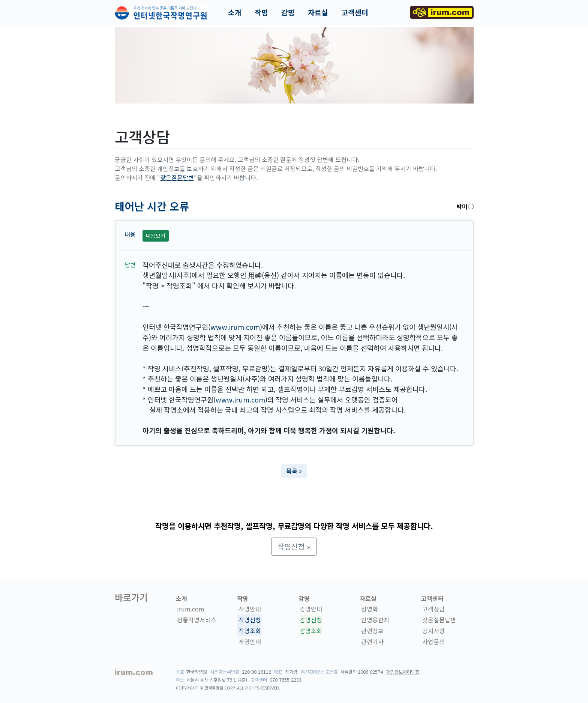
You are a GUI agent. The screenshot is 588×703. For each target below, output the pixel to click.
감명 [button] (288, 12)
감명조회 (311, 631)
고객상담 (433, 609)
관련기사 (372, 641)
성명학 (370, 609)
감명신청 (311, 620)
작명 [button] (261, 12)
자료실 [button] (318, 12)
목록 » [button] (294, 471)
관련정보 (372, 631)
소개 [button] (235, 12)
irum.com (191, 609)
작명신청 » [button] (294, 546)
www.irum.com (235, 327)
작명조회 (250, 631)
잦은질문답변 (177, 177)
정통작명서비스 (197, 620)
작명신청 (250, 620)
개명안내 (250, 641)
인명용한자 (375, 620)
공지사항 (433, 631)
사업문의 (433, 641)
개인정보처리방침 (403, 672)
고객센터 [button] (355, 12)
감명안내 (311, 609)
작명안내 (250, 609)
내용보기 (156, 236)
